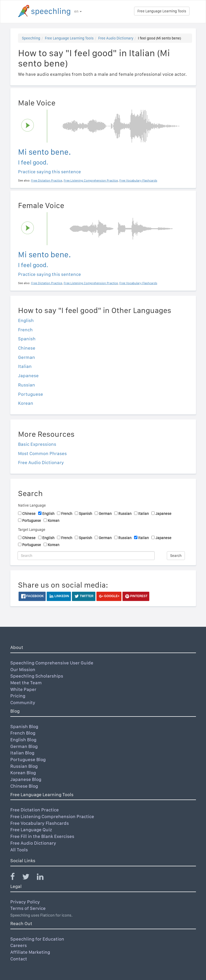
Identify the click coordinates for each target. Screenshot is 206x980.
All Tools (19, 850)
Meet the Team (26, 683)
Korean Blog (23, 773)
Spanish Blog (24, 726)
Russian (27, 385)
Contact (19, 959)
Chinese (27, 348)
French (25, 330)
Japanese (28, 376)
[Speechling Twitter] (29, 878)
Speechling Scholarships (37, 676)
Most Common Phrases (42, 453)
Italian (25, 366)
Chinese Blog (24, 786)
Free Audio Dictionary (116, 38)
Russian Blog (24, 766)
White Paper (23, 689)
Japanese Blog (26, 779)
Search (176, 556)
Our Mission (23, 669)
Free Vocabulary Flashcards (40, 823)
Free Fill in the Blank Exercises (42, 836)
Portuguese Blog (28, 759)
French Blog (23, 733)
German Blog (24, 746)
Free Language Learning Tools (162, 11)
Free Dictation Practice (35, 810)
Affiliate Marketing (30, 952)
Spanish (27, 339)
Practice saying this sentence (50, 172)
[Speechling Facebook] (16, 878)
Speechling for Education (37, 939)
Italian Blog (22, 753)
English (26, 320)
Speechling (31, 38)
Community (23, 702)
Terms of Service (28, 908)
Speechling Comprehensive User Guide (52, 663)
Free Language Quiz (31, 830)
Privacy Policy (25, 902)
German (27, 357)
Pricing (18, 696)
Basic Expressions (37, 444)
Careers (19, 945)
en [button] (78, 11)
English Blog (23, 740)
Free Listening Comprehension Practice (52, 816)
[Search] (86, 556)
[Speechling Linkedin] (43, 878)
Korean (26, 403)
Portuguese (31, 394)
